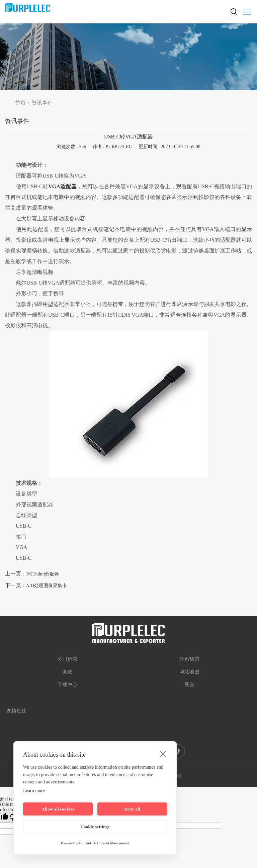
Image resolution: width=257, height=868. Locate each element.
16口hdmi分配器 (42, 574)
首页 (20, 103)
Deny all (132, 809)
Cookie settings (95, 827)
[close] (163, 754)
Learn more (34, 791)
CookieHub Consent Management (104, 843)
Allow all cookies (58, 809)
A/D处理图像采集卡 (46, 586)
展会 (189, 685)
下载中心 (68, 685)
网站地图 (189, 672)
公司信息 (68, 659)
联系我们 (189, 659)
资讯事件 (42, 103)
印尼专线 (93, 720)
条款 (68, 672)
